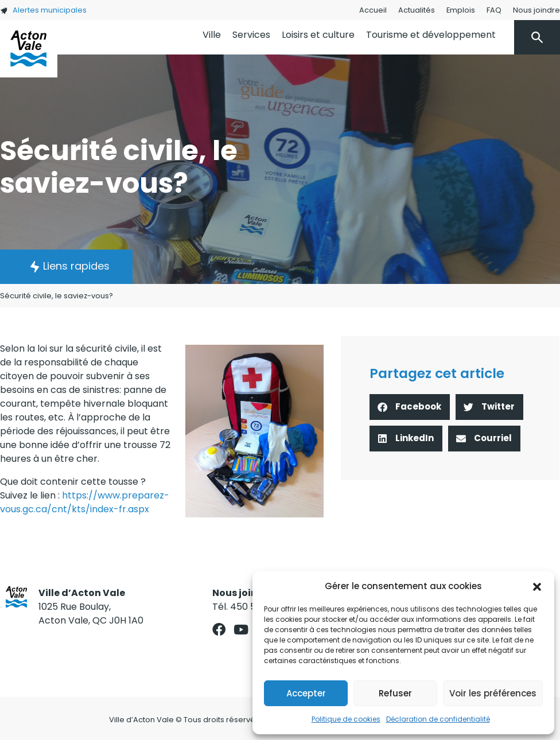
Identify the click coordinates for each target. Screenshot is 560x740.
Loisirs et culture (318, 35)
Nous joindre (536, 10)
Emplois (461, 10)
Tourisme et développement (431, 35)
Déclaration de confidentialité (438, 719)
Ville (212, 35)
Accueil (373, 10)
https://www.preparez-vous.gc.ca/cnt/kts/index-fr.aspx (85, 502)
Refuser (395, 693)
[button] (537, 586)
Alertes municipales (43, 10)
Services (251, 35)
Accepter (306, 693)
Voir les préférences (493, 693)
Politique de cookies (346, 719)
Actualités (417, 10)
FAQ (494, 10)
